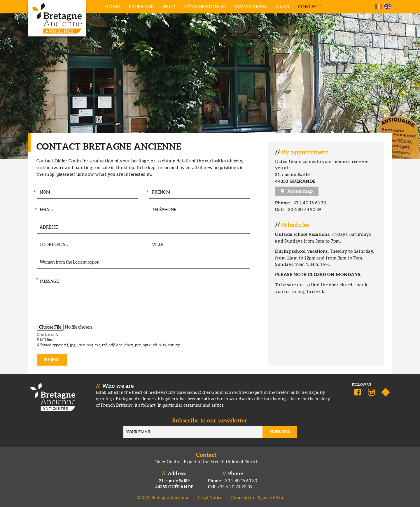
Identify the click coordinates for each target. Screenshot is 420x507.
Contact (309, 7)
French (379, 7)
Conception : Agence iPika (257, 498)
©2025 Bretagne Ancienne (163, 498)
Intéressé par (36, 263)
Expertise (141, 7)
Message (37, 280)
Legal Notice (210, 498)
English (388, 7)
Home (112, 7)
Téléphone (146, 210)
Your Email (35, 210)
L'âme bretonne (204, 7)
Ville (146, 245)
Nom (34, 193)
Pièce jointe (36, 330)
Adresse (36, 228)
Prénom (147, 193)
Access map (300, 191)
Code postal (34, 245)
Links (282, 7)
